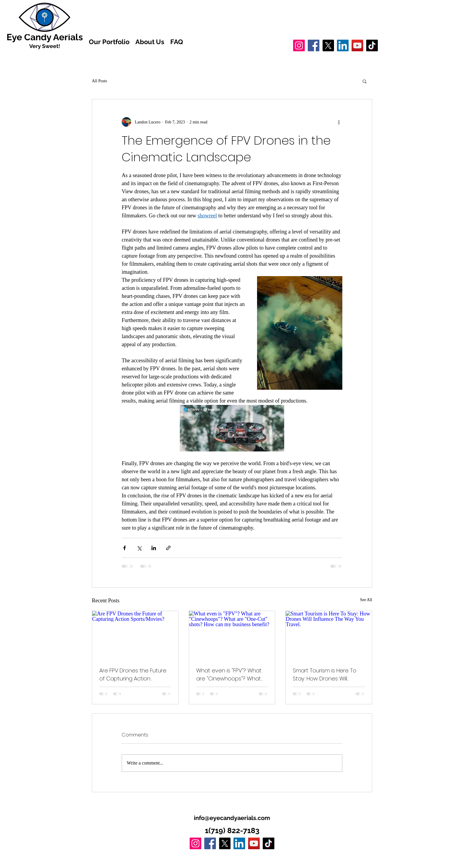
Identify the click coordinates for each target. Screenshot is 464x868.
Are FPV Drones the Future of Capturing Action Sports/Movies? (133, 675)
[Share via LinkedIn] (154, 548)
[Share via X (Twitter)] (139, 548)
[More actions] (339, 122)
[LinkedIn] (343, 45)
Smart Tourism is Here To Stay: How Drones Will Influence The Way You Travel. (325, 675)
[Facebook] (314, 45)
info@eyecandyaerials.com (232, 818)
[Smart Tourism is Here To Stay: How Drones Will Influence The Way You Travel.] (329, 635)
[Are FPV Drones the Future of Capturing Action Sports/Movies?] (135, 635)
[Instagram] (299, 45)
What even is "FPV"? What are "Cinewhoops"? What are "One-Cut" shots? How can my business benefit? (230, 675)
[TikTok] (372, 45)
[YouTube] (357, 45)
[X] (328, 45)
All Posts (99, 81)
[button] (365, 81)
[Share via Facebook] (124, 548)
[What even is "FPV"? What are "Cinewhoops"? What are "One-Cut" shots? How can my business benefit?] (232, 635)
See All (366, 600)
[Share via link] (168, 548)
